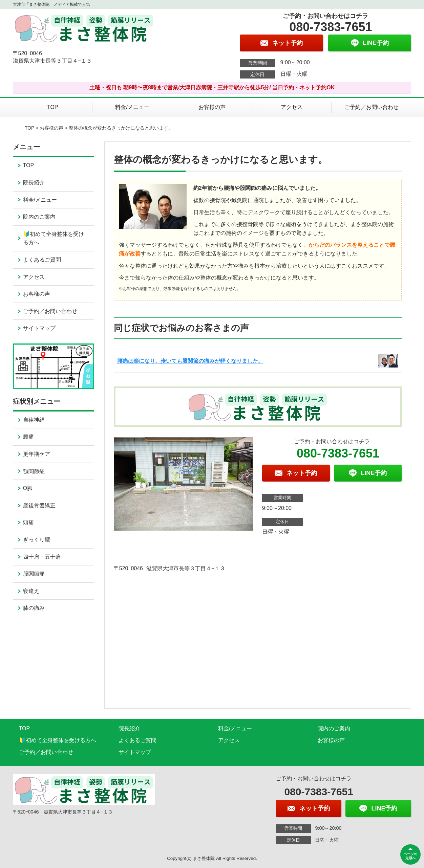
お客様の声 (212, 107)
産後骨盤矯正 (39, 505)
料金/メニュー (132, 107)
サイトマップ (39, 328)
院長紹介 (34, 183)
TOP (53, 107)
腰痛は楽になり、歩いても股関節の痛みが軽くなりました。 (190, 361)
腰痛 (28, 437)
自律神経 (34, 420)
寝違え (31, 591)
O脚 (28, 488)
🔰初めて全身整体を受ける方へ (54, 238)
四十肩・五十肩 (42, 557)
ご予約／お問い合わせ (372, 107)
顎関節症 (34, 471)
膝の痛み (34, 608)
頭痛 (28, 522)
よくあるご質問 (42, 260)
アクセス (292, 107)
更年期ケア (37, 454)
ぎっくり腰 (37, 540)
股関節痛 (34, 574)
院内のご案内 (39, 217)
